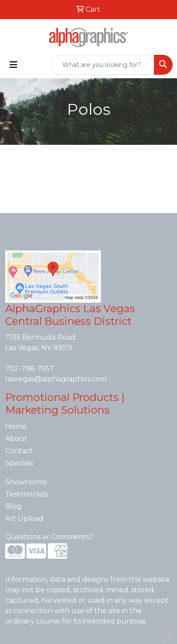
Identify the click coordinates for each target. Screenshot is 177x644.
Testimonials (27, 494)
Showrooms (26, 482)
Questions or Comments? (49, 537)
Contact (19, 451)
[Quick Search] (103, 65)
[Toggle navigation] (13, 65)
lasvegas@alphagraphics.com (56, 379)
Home (16, 426)
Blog (13, 506)
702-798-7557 (30, 369)
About (16, 439)
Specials (19, 463)
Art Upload (24, 519)
